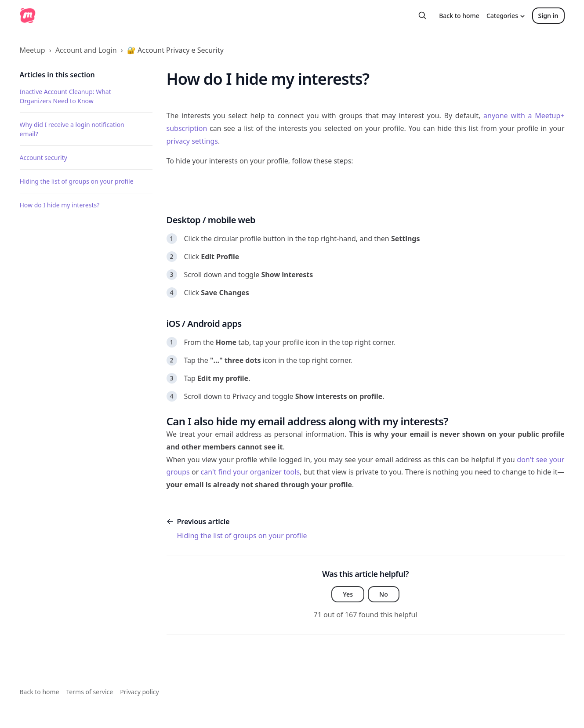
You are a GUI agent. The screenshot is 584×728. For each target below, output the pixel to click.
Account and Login (86, 50)
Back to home (459, 16)
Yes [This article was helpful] (348, 594)
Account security (44, 158)
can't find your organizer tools (250, 472)
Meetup (33, 50)
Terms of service (90, 692)
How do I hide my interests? (60, 205)
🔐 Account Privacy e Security (175, 50)
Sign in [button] (548, 16)
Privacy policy (140, 692)
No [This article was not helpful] (384, 594)
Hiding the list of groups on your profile (77, 181)
